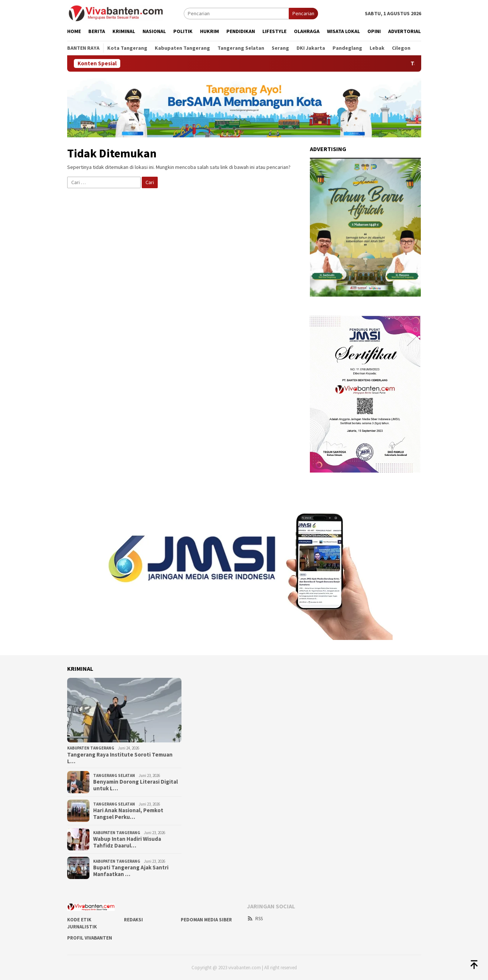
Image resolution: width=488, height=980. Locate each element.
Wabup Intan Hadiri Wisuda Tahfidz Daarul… (127, 842)
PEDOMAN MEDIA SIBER (206, 920)
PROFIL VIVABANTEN (90, 938)
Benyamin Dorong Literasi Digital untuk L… (135, 785)
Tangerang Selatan (114, 775)
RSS (255, 919)
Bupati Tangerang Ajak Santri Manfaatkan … (131, 871)
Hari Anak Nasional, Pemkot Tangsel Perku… (128, 814)
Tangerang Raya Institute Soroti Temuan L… (120, 758)
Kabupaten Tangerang (91, 748)
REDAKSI (133, 920)
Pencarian (303, 13)
